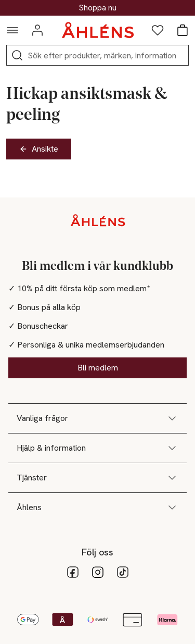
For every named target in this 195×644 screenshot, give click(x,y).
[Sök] (17, 55)
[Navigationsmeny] (12, 30)
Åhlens (97, 507)
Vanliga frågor (97, 418)
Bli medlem (98, 368)
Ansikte (39, 149)
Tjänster (97, 478)
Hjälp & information (97, 448)
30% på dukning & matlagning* (98, 8)
